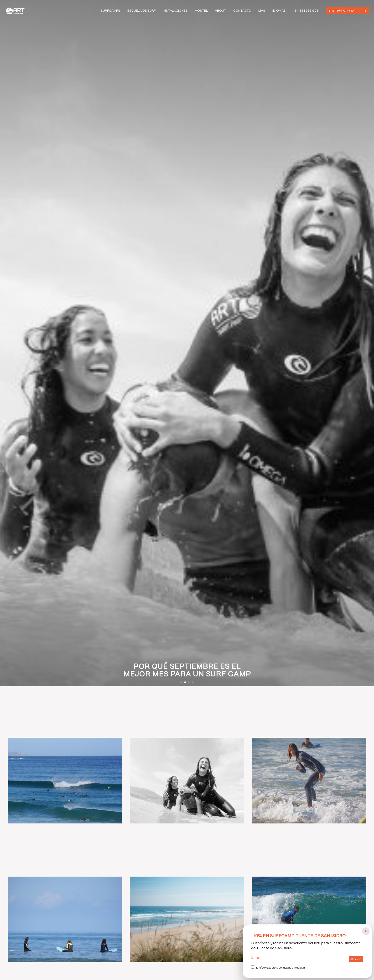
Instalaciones (175, 11)
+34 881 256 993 (306, 11)
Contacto (242, 11)
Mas (262, 11)
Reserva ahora (341, 11)
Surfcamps (110, 11)
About (221, 11)
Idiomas (279, 11)
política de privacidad (292, 968)
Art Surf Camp (17, 11)
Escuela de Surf (142, 11)
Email (294, 958)
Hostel (201, 11)
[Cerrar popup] (366, 931)
